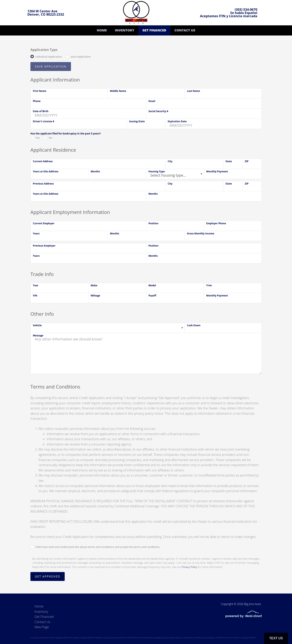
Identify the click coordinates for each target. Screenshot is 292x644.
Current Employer (44, 223)
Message (38, 335)
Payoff (152, 296)
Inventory (125, 30)
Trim (209, 285)
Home (102, 30)
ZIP (247, 161)
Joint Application (81, 57)
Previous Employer (44, 246)
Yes (38, 138)
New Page (42, 627)
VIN (35, 296)
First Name (40, 91)
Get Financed (154, 30)
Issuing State (137, 121)
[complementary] (280, 632)
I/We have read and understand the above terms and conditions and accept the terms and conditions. (98, 547)
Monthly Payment (217, 171)
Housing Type (157, 171)
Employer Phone (216, 223)
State (229, 161)
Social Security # (158, 111)
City (170, 161)
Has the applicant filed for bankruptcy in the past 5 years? (65, 134)
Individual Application (49, 57)
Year (36, 285)
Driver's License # (43, 121)
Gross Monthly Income (201, 233)
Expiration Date (177, 121)
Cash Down (194, 325)
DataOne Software (95, 638)
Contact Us (185, 30)
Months (95, 171)
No (50, 138)
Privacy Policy (189, 567)
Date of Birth (41, 111)
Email (152, 101)
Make (94, 285)
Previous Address (43, 184)
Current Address (43, 161)
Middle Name (118, 91)
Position (153, 223)
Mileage (95, 296)
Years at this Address (46, 171)
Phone (37, 101)
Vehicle (37, 325)
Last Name (193, 91)
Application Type (44, 50)
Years (36, 233)
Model (152, 285)
